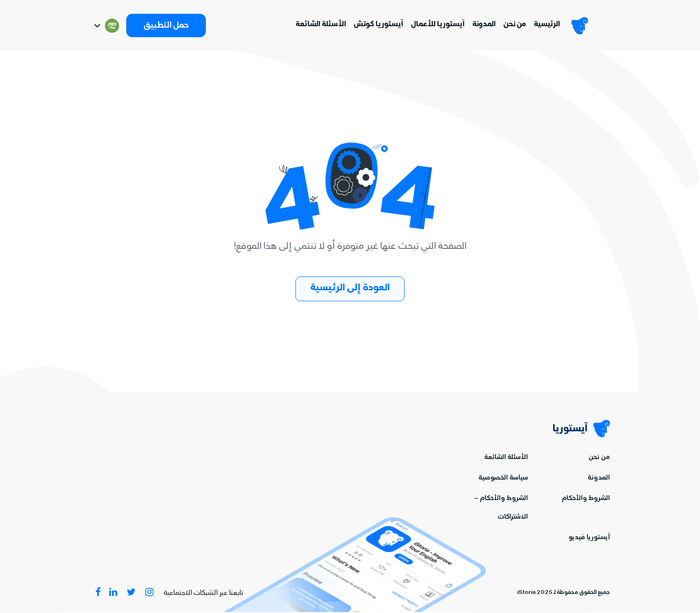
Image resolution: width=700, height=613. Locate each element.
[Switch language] (106, 26)
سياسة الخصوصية (503, 479)
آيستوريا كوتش (376, 25)
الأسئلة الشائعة (319, 25)
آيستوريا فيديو (589, 539)
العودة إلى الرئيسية (350, 289)
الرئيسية (545, 25)
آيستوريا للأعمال (436, 25)
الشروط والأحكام (586, 500)
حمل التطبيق (166, 27)
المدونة (482, 25)
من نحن (513, 25)
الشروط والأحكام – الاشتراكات (501, 509)
